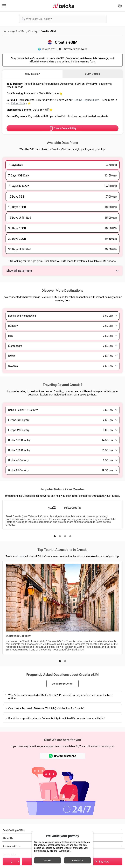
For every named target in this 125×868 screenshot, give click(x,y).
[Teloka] (64, 6)
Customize (78, 860)
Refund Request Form (86, 100)
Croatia (20, 556)
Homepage (9, 31)
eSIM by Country (28, 31)
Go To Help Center (62, 684)
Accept (47, 860)
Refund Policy (19, 103)
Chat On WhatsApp (63, 756)
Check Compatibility (62, 128)
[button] (55, 536)
